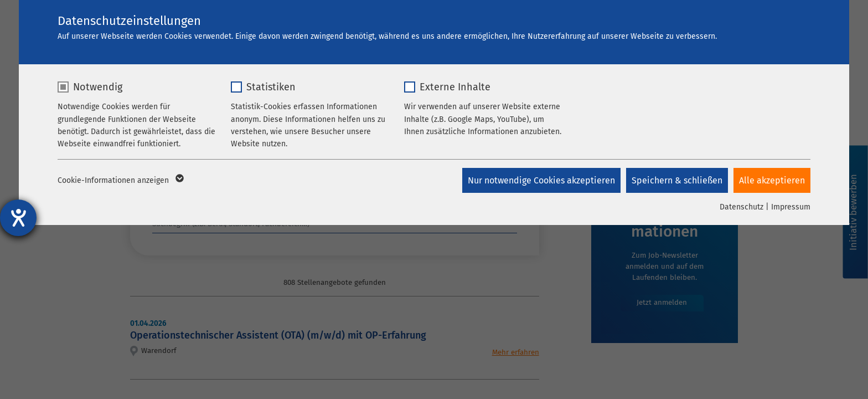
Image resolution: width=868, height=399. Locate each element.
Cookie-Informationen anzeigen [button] (120, 181)
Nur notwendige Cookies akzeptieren (541, 180)
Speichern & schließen (677, 180)
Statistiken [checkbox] (271, 87)
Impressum (791, 207)
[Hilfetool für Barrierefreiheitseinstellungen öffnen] (18, 218)
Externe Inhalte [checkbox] (455, 87)
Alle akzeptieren (772, 180)
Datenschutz (742, 207)
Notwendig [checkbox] (98, 87)
